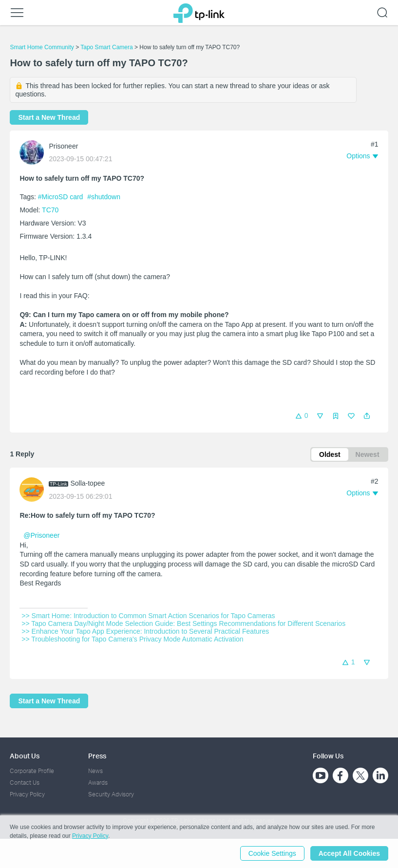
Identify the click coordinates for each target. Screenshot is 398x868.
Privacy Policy (27, 794)
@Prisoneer (41, 535)
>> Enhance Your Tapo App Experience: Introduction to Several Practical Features (145, 631)
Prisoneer (63, 146)
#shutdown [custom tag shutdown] (104, 197)
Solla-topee (87, 483)
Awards (98, 783)
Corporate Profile (32, 771)
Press (97, 756)
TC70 (50, 210)
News (95, 771)
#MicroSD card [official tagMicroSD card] (61, 197)
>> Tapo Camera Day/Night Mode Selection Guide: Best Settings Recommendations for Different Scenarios (183, 623)
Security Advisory (111, 794)
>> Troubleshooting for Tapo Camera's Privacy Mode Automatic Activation (132, 639)
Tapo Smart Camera (106, 47)
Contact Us (25, 783)
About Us (25, 756)
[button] (367, 416)
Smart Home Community (42, 47)
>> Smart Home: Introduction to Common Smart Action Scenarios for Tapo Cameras (148, 616)
